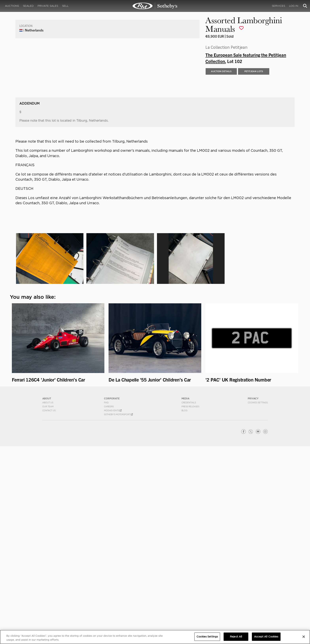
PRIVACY (253, 596)
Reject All (236, 637)
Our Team (48, 604)
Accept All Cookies (266, 637)
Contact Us (49, 608)
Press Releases (190, 604)
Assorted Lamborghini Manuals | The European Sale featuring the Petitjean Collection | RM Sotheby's (155, 6)
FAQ (106, 600)
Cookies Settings (258, 600)
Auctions (12, 6)
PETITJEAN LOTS (254, 171)
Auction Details (221, 171)
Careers (109, 604)
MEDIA (185, 596)
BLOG (184, 608)
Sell (65, 6)
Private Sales (48, 6)
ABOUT (47, 596)
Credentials (189, 600)
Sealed (28, 6)
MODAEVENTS (113, 608)
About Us (48, 600)
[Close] (304, 637)
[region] (155, 637)
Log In (294, 6)
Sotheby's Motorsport (118, 612)
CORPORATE (112, 596)
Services (278, 6)
